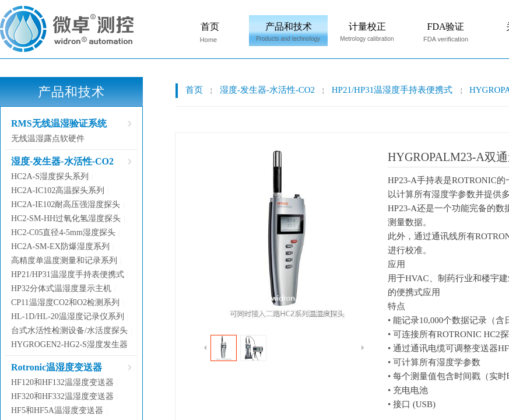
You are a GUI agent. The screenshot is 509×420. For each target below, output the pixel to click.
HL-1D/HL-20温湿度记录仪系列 (68, 316)
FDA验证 (445, 27)
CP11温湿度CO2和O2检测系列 (65, 302)
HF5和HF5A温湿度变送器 (57, 410)
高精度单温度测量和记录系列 (64, 260)
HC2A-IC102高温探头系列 (58, 190)
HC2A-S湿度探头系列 (50, 176)
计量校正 (367, 27)
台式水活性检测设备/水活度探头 (69, 330)
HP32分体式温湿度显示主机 (61, 288)
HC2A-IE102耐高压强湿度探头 (66, 204)
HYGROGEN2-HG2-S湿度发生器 (69, 344)
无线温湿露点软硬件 (48, 139)
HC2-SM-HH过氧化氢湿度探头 (66, 218)
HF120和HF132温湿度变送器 (62, 382)
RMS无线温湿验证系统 (59, 123)
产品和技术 (289, 27)
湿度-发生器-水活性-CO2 (267, 90)
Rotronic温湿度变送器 (57, 367)
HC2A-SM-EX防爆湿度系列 (60, 246)
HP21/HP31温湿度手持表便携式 (392, 90)
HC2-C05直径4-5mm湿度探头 (63, 232)
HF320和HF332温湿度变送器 (62, 396)
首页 (210, 27)
